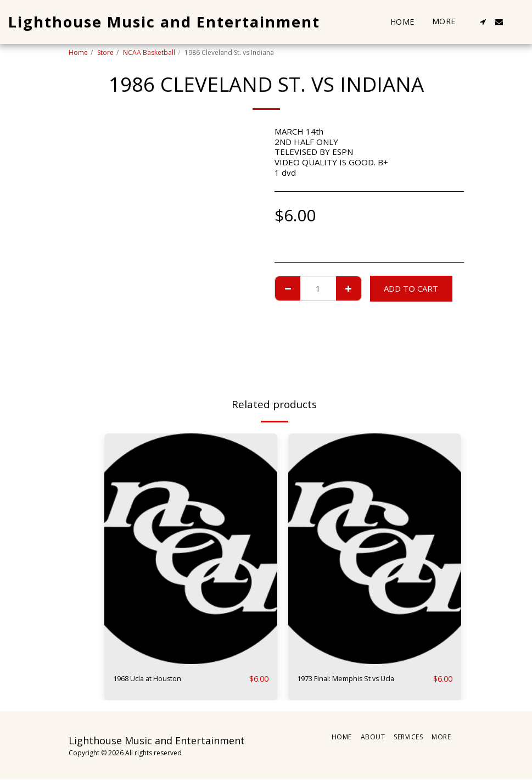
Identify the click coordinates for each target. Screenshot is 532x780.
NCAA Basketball (149, 52)
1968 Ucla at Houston (155, 679)
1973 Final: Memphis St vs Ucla (355, 679)
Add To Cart (411, 288)
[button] (483, 22)
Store (105, 52)
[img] (191, 549)
